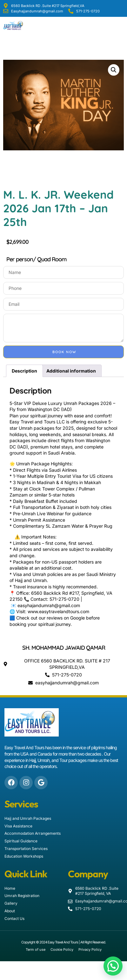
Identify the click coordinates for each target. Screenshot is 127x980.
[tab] (24, 371)
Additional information (71, 371)
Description (24, 371)
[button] (122, 26)
